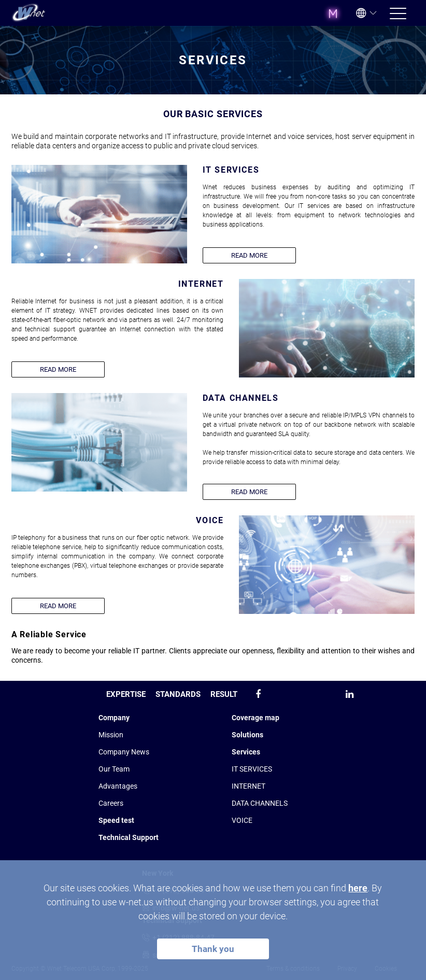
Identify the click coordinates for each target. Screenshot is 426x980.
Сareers (111, 803)
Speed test (116, 820)
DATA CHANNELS (260, 803)
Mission (111, 735)
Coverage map (255, 718)
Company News (124, 752)
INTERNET (249, 786)
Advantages (118, 786)
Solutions (247, 735)
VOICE (242, 820)
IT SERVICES (252, 769)
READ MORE (249, 255)
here (358, 888)
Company (114, 718)
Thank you (213, 949)
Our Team (114, 769)
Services (246, 752)
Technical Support (129, 837)
